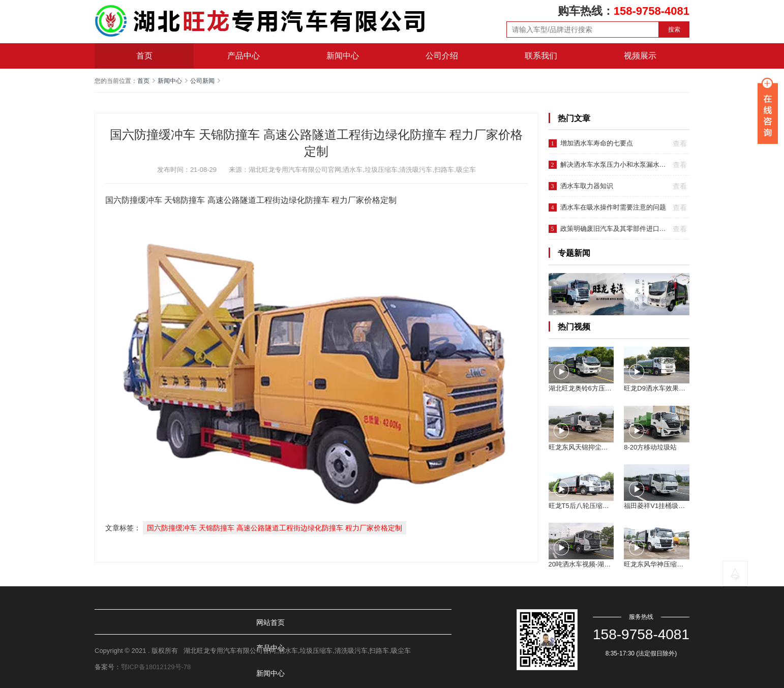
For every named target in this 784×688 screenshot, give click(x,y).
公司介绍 (442, 56)
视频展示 (640, 56)
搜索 (674, 29)
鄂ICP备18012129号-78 (156, 667)
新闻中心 (343, 56)
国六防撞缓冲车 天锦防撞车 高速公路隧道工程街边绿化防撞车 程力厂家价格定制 (275, 528)
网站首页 (122, 622)
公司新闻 (202, 81)
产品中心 (244, 56)
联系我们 (541, 56)
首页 (144, 56)
